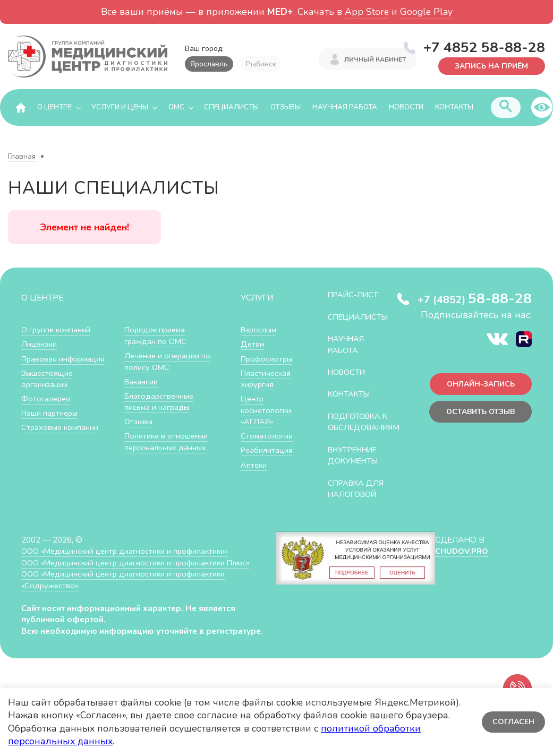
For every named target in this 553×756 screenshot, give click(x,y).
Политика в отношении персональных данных (167, 442)
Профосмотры (268, 359)
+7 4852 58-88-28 (484, 47)
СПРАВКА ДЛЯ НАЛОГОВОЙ (358, 500)
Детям (253, 344)
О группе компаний (57, 330)
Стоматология (267, 436)
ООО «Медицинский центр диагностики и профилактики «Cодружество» (127, 592)
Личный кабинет (375, 60)
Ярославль (209, 64)
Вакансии (142, 382)
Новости (406, 108)
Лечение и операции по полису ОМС (169, 362)
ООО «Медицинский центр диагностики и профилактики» (129, 563)
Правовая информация (65, 359)
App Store (367, 12)
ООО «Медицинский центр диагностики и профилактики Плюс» (140, 574)
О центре (54, 108)
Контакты (454, 108)
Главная (22, 157)
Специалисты (231, 108)
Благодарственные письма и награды (160, 402)
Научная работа (345, 108)
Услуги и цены (120, 108)
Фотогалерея (46, 399)
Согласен (513, 722)
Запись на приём (490, 65)
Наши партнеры (51, 413)
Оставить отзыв (478, 413)
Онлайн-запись (478, 385)
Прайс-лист (355, 295)
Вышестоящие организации (49, 379)
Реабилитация (267, 450)
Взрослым (260, 330)
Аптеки (254, 465)
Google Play (426, 12)
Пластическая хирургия (267, 379)
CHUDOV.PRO (462, 563)
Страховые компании (61, 428)
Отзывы (286, 108)
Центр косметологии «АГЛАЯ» (266, 410)
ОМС (176, 108)
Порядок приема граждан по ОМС (156, 336)
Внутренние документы (356, 467)
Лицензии (40, 344)
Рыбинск (261, 64)
